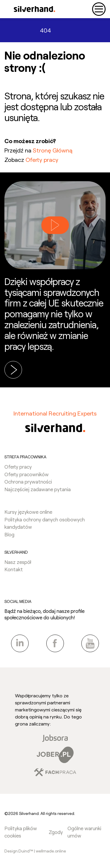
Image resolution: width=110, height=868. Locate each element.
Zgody (56, 832)
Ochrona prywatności (28, 482)
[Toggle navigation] (99, 9)
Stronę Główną (53, 150)
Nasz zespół (18, 562)
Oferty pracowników (27, 474)
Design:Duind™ (19, 851)
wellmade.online (51, 851)
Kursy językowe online (28, 512)
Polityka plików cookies (21, 832)
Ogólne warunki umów (84, 832)
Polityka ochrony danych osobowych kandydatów (45, 523)
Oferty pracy (42, 160)
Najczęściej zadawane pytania (38, 489)
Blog (9, 534)
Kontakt (14, 569)
